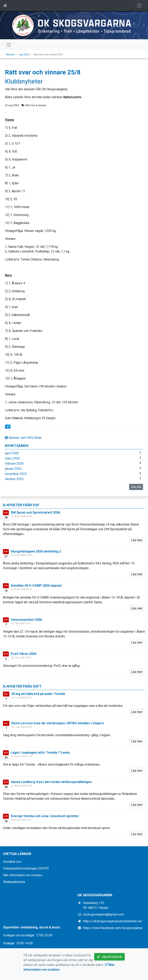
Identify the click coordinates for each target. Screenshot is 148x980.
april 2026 (12, 453)
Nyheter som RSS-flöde (23, 438)
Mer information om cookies (23, 875)
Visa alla (136, 487)
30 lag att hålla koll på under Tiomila (38, 694)
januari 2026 (13, 469)
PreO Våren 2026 (24, 654)
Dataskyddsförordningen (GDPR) (26, 868)
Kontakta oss (12, 862)
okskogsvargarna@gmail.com (103, 914)
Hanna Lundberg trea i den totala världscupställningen (51, 782)
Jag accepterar (109, 957)
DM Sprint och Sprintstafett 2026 (35, 513)
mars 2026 (12, 458)
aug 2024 (24, 55)
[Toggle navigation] (139, 6)
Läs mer (137, 540)
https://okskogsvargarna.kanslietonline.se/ (113, 921)
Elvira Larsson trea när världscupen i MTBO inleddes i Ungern (58, 723)
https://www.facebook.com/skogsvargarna (113, 928)
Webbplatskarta (14, 882)
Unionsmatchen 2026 (26, 620)
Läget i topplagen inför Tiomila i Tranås (40, 753)
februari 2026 (14, 464)
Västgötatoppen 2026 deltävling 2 (36, 551)
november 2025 (16, 474)
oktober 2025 (14, 479)
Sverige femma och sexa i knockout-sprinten (45, 816)
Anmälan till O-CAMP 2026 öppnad (36, 586)
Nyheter (10, 55)
